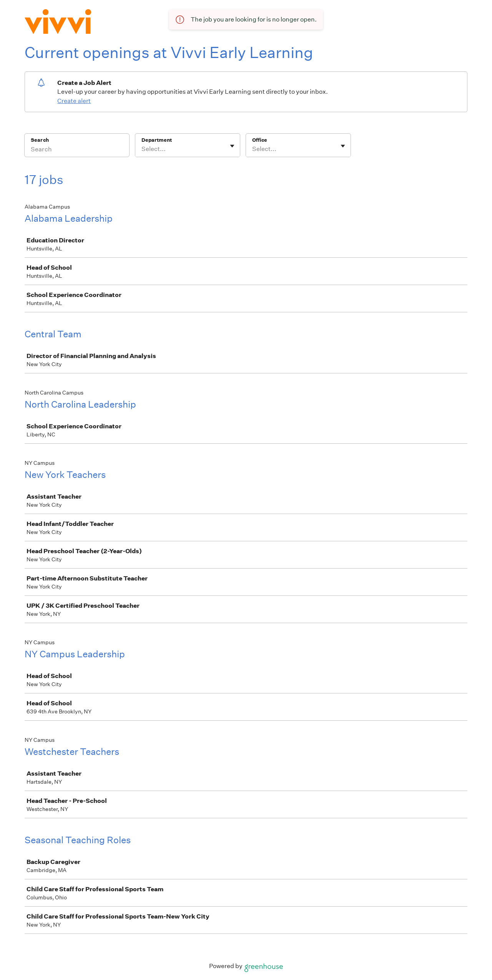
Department (157, 140)
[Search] (77, 150)
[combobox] (142, 149)
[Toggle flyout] (232, 146)
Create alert (74, 101)
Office (260, 140)
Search (40, 140)
